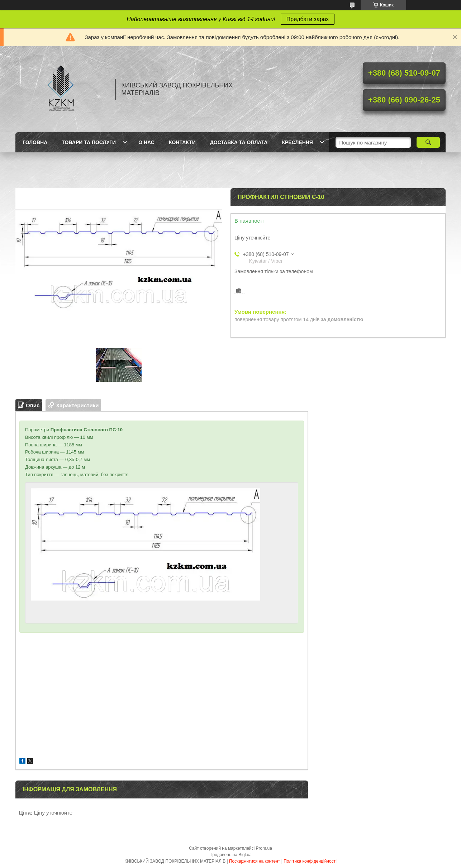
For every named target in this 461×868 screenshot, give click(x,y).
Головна (35, 142)
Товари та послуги (89, 142)
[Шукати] (428, 142)
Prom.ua (264, 848)
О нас (146, 142)
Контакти (182, 142)
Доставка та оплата (239, 142)
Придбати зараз (308, 19)
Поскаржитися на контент (255, 861)
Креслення (297, 142)
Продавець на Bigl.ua (230, 855)
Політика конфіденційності (310, 861)
